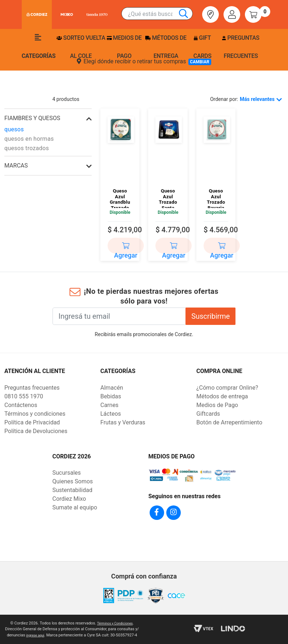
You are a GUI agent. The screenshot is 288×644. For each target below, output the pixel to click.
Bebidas (111, 396)
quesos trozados (27, 148)
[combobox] (160, 14)
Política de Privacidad (32, 422)
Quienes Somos (73, 481)
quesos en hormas (29, 139)
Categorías (39, 47)
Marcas (16, 166)
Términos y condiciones (35, 414)
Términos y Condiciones (115, 623)
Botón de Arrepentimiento (229, 422)
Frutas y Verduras (123, 422)
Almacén (112, 388)
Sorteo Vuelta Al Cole (81, 47)
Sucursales (67, 473)
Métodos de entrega (166, 47)
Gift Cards (203, 47)
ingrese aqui (35, 635)
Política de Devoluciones (36, 431)
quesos (14, 129)
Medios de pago (124, 47)
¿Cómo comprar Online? (227, 388)
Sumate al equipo (75, 507)
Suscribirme (210, 316)
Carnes (109, 405)
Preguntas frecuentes (241, 47)
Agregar (126, 248)
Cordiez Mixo (69, 499)
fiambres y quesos (32, 118)
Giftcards (208, 414)
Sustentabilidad (72, 490)
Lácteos (111, 414)
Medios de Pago (217, 405)
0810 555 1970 (24, 396)
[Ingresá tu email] (119, 316)
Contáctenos (21, 405)
